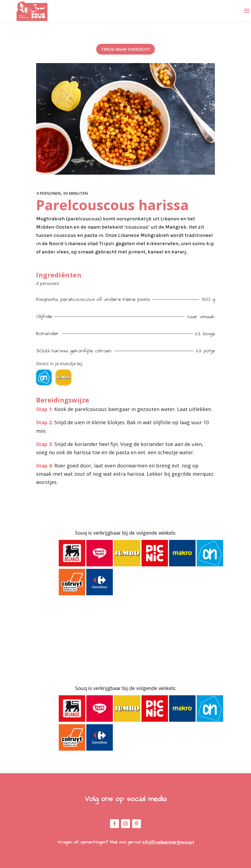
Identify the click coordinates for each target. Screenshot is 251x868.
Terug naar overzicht (126, 49)
